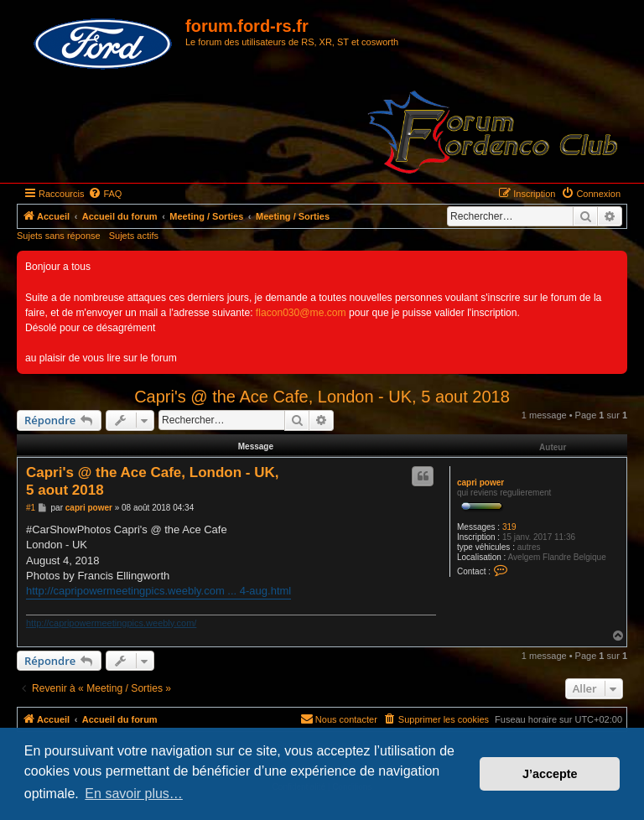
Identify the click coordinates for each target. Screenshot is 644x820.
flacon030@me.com (301, 313)
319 (509, 527)
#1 (31, 508)
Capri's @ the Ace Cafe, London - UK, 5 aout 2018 (322, 397)
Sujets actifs (134, 236)
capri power (480, 483)
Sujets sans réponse (59, 236)
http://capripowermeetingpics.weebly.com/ (111, 623)
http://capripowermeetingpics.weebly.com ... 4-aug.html (158, 591)
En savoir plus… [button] (134, 794)
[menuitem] (105, 194)
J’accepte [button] (550, 774)
